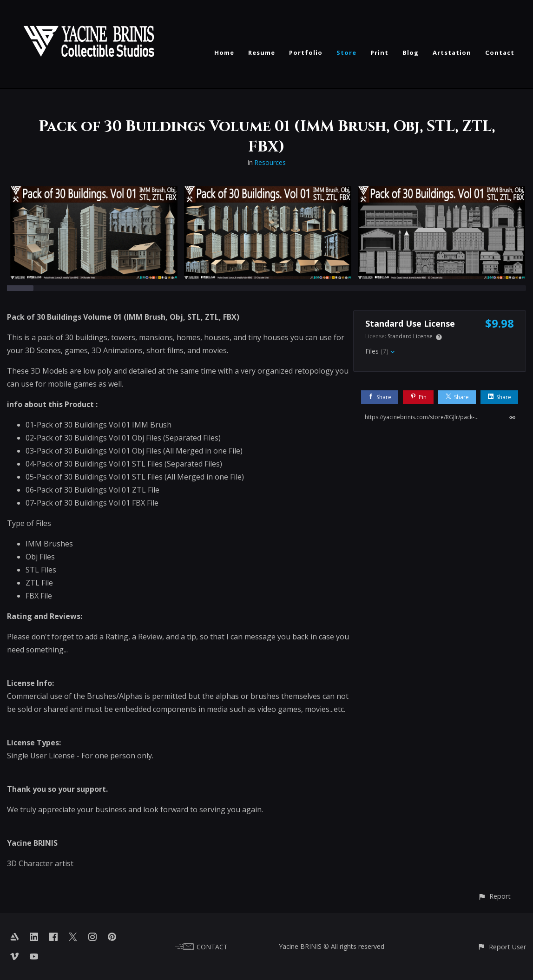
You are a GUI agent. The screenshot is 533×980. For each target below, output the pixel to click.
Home (224, 53)
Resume (262, 53)
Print (379, 53)
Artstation (452, 53)
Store (346, 53)
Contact (500, 53)
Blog (411, 53)
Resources (270, 162)
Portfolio (306, 53)
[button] (494, 896)
